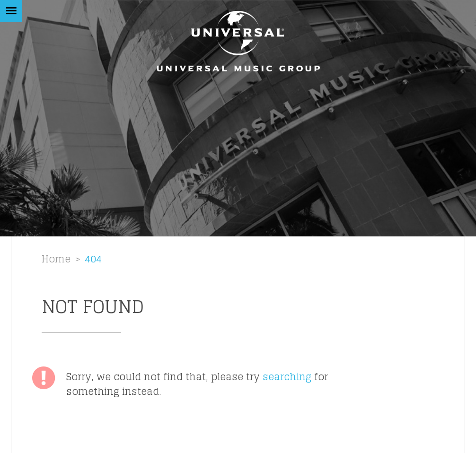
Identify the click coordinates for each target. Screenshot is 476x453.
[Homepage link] (238, 41)
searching (287, 377)
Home (56, 259)
